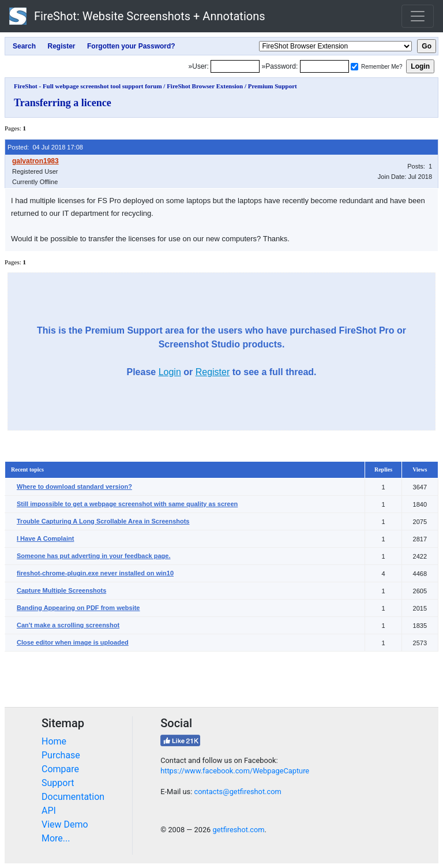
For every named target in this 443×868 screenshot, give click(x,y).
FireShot (137, 16)
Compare (60, 769)
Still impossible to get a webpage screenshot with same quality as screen (127, 504)
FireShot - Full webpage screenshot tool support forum (88, 86)
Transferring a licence (63, 103)
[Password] (324, 66)
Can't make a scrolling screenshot (68, 625)
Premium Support (273, 86)
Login (170, 372)
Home (54, 741)
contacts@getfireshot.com (237, 792)
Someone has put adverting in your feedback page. (94, 556)
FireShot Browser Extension (205, 86)
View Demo (65, 824)
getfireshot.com (238, 830)
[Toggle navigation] (418, 16)
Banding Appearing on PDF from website (78, 608)
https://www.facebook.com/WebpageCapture (235, 771)
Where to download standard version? (74, 487)
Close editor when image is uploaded (73, 642)
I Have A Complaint (45, 538)
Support (58, 783)
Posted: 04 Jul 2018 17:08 (45, 147)
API (49, 811)
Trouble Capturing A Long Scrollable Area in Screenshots (103, 521)
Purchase (61, 755)
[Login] (235, 66)
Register (213, 372)
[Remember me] (354, 67)
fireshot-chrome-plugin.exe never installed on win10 (95, 573)
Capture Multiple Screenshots (61, 590)
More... (56, 838)
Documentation (73, 797)
